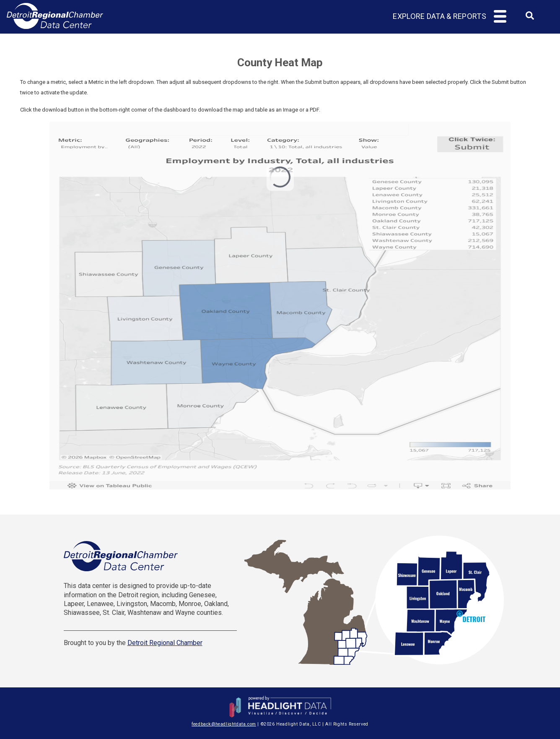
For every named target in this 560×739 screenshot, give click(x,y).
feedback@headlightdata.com (224, 724)
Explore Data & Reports (439, 16)
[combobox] (530, 18)
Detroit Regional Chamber (165, 643)
